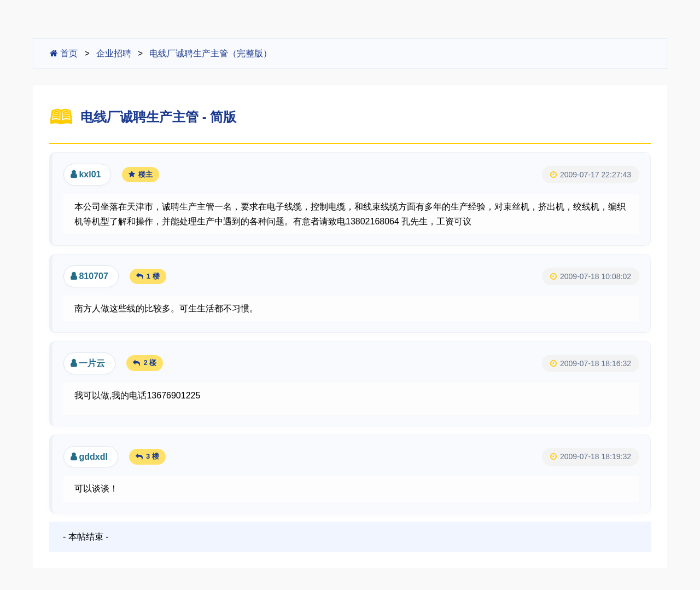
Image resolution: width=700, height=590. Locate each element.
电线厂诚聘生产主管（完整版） (211, 53)
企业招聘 (114, 53)
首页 (64, 53)
